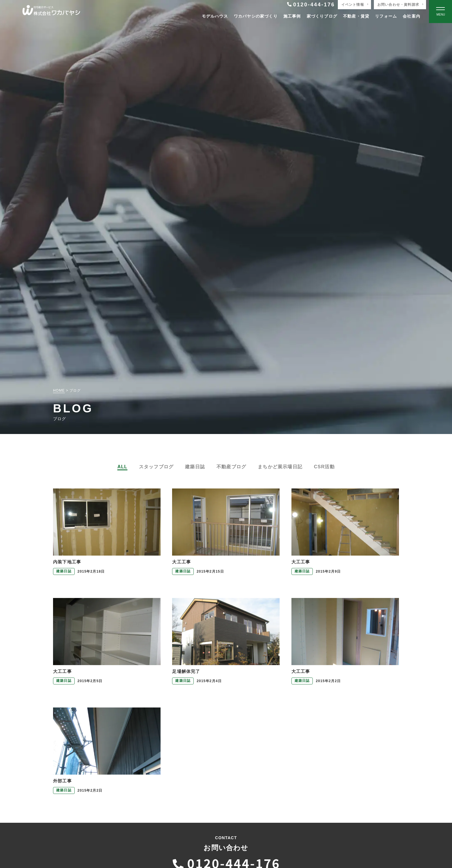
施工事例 (292, 16)
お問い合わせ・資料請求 (398, 5)
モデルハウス (215, 16)
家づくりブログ (322, 16)
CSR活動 (324, 467)
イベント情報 (353, 5)
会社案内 (411, 16)
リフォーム (386, 16)
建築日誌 (195, 467)
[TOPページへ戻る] (51, 12)
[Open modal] (440, 12)
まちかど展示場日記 (280, 467)
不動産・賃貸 (356, 16)
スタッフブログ (156, 467)
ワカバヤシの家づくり (256, 16)
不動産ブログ (231, 467)
